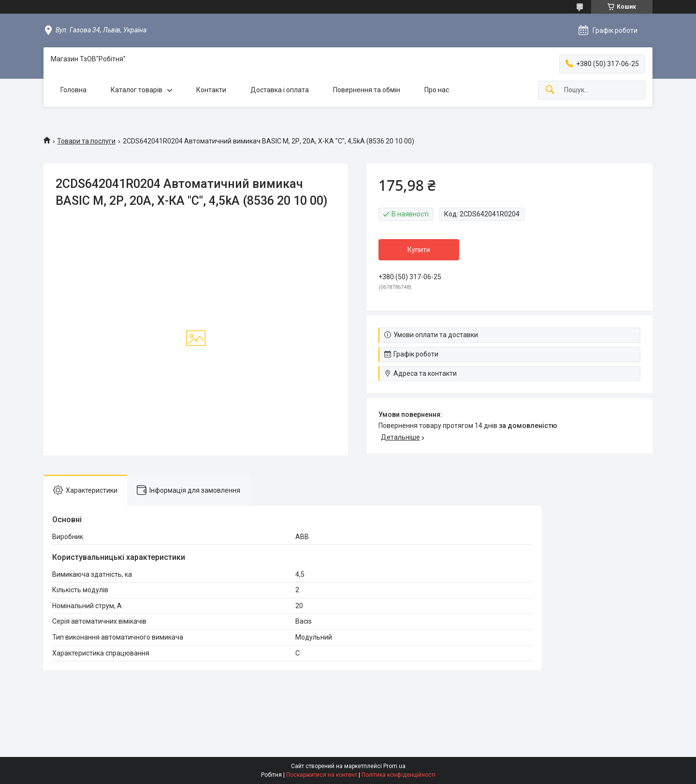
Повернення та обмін (367, 90)
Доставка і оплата (280, 90)
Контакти (211, 90)
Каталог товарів (137, 90)
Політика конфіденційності (399, 775)
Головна (73, 90)
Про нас (437, 90)
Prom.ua (394, 766)
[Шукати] (550, 90)
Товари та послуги (86, 141)
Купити (419, 250)
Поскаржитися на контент (322, 775)
